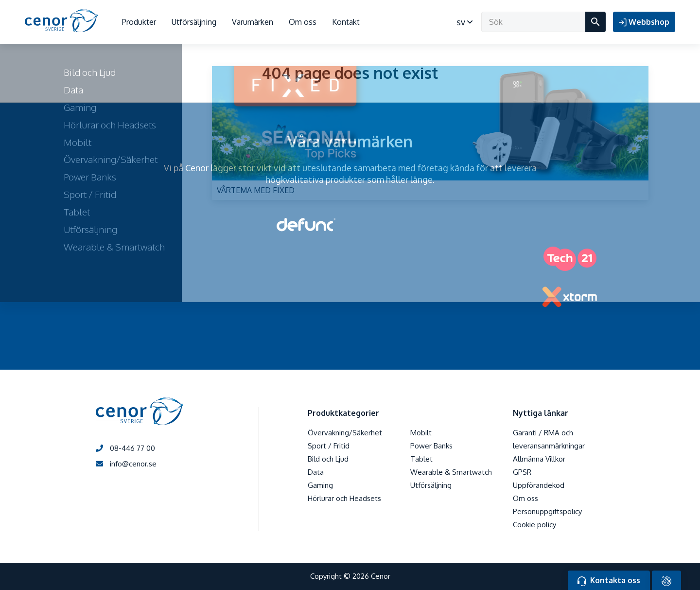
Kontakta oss (609, 581)
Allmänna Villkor (539, 459)
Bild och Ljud (328, 459)
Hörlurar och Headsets (344, 498)
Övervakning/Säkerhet (345, 433)
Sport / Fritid (329, 446)
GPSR (522, 472)
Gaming (320, 485)
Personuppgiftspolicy (547, 511)
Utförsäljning (194, 22)
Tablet (421, 459)
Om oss (303, 22)
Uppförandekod (539, 485)
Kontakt (346, 22)
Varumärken (253, 22)
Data (316, 472)
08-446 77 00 (125, 448)
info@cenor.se (126, 464)
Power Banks (431, 446)
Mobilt (421, 433)
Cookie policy (534, 525)
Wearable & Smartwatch (451, 472)
